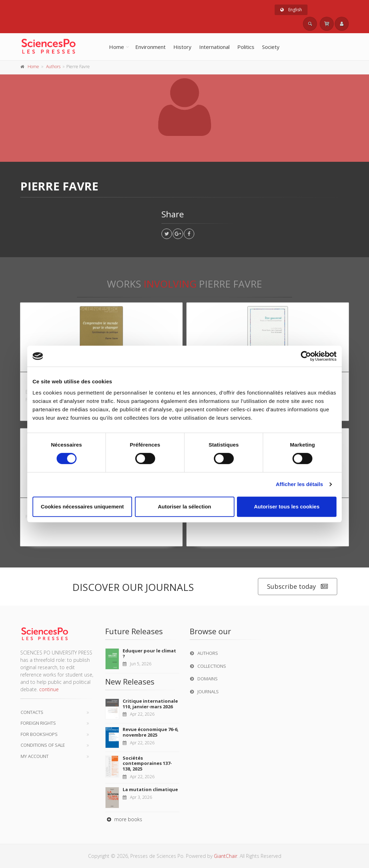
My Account (35, 756)
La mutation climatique (150, 789)
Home (117, 47)
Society (271, 47)
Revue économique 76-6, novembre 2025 (151, 732)
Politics (246, 47)
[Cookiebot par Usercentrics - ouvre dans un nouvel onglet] (306, 356)
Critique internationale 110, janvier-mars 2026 (150, 704)
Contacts (32, 712)
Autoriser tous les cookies (287, 507)
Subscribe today (298, 587)
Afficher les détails (299, 484)
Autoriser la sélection (185, 507)
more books (124, 819)
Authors (53, 67)
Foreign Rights (38, 723)
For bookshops (39, 734)
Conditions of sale (43, 745)
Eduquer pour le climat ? (149, 653)
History (182, 47)
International (214, 47)
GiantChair (226, 856)
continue (49, 689)
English (291, 10)
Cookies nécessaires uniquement (82, 507)
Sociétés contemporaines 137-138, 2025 (147, 763)
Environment (150, 47)
